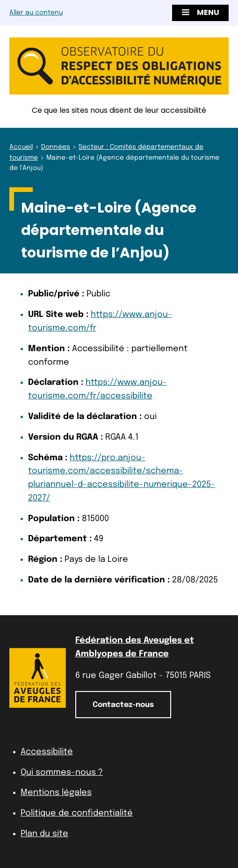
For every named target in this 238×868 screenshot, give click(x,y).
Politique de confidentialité (77, 813)
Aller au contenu (36, 13)
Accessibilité (47, 752)
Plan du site (44, 834)
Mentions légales (56, 793)
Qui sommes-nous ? (62, 772)
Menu (200, 12)
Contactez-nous (123, 705)
